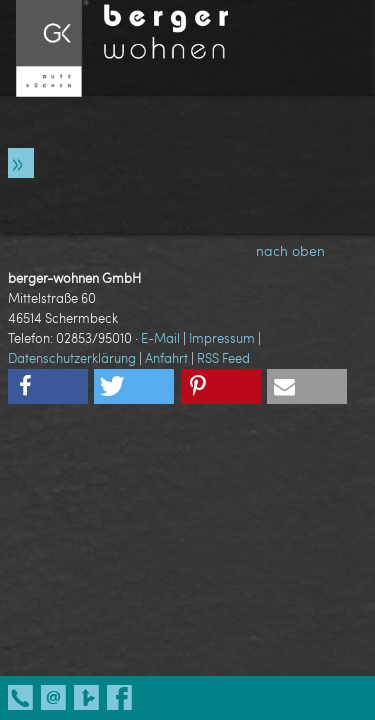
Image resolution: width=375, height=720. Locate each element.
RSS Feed (223, 358)
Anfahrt (166, 358)
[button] (48, 386)
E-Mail (160, 338)
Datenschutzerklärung (72, 358)
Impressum (222, 338)
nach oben (307, 250)
